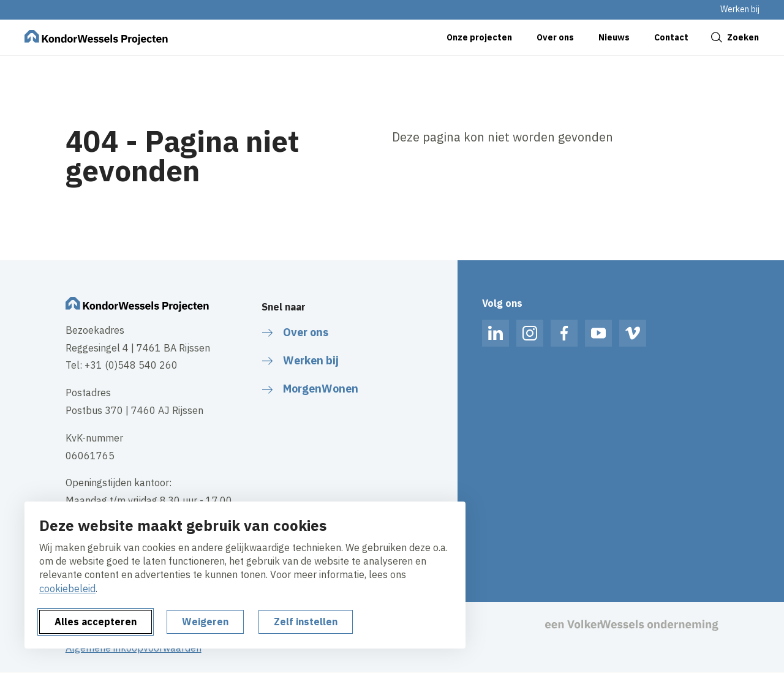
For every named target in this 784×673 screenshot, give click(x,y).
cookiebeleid (67, 588)
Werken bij (740, 9)
